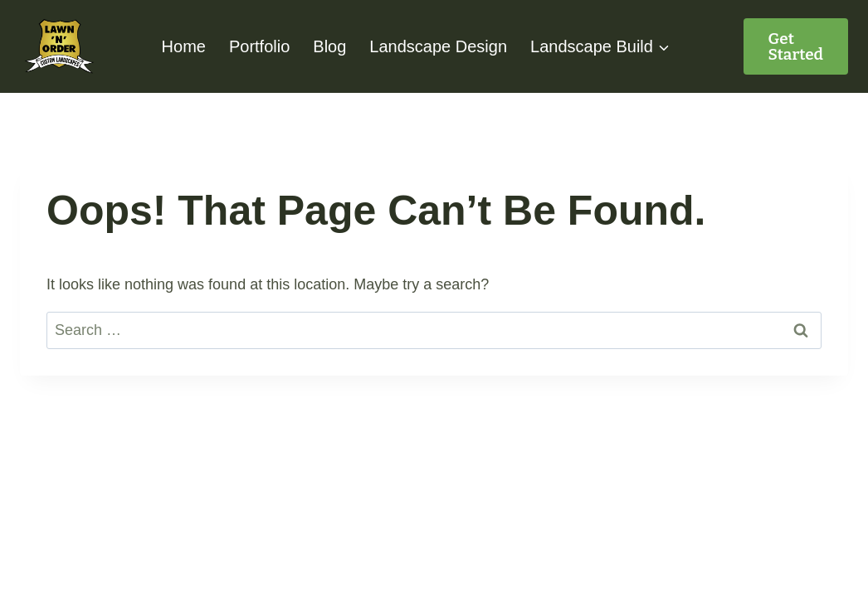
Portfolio (259, 46)
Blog (329, 46)
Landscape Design (438, 46)
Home (184, 46)
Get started (796, 46)
